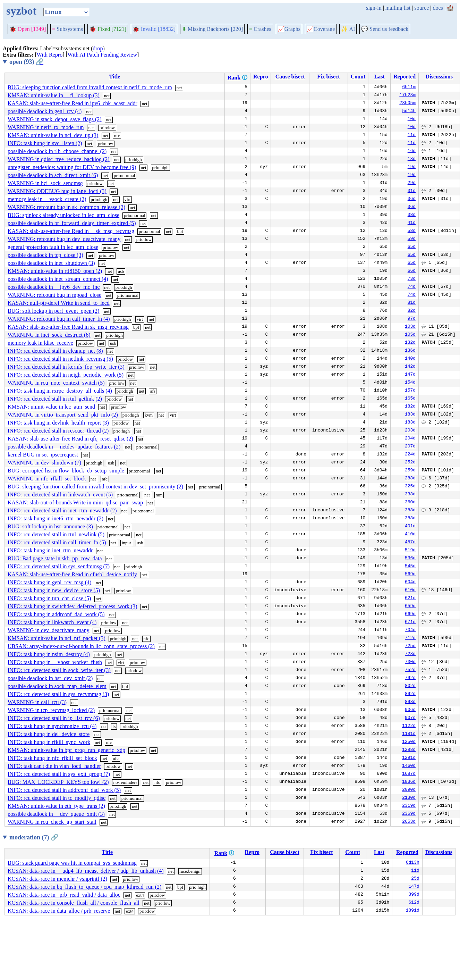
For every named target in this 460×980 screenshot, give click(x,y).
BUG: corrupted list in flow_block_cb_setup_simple (66, 471)
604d (410, 583)
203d (410, 431)
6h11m (409, 87)
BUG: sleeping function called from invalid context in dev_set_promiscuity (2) (95, 487)
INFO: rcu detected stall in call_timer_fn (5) (57, 542)
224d (410, 455)
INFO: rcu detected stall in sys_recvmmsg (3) (58, 694)
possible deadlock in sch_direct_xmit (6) (53, 175)
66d (412, 271)
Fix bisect (328, 77)
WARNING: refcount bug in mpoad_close (54, 295)
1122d (409, 726)
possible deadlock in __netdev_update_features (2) (64, 447)
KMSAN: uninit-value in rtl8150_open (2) (55, 271)
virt (127, 199)
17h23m (407, 95)
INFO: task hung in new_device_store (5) (54, 590)
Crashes (260, 29)
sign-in (374, 8)
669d (410, 614)
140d (410, 359)
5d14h (409, 111)
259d (410, 471)
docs (438, 8)
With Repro (50, 55)
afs (153, 391)
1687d (409, 774)
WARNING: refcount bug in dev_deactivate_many (64, 239)
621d (410, 598)
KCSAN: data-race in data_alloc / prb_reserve (59, 911)
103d (410, 327)
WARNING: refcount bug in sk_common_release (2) (66, 207)
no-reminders (125, 782)
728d (410, 654)
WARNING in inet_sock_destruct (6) (49, 335)
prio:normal (124, 175)
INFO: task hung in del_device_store (49, 734)
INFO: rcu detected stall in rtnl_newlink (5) (56, 534)
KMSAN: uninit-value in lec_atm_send (51, 407)
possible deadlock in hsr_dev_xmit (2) (50, 678)
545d (410, 567)
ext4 (140, 895)
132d (410, 343)
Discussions (439, 77)
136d (410, 351)
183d (410, 415)
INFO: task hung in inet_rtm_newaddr (50, 550)
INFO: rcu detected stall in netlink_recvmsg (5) (60, 359)
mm (159, 495)
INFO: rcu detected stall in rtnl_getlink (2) (55, 399)
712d (410, 638)
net (179, 88)
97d (412, 319)
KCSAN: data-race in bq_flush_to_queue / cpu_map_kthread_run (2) (84, 887)
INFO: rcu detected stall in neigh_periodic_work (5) (66, 375)
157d (410, 391)
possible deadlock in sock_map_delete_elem (57, 686)
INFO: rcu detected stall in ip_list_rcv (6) (54, 718)
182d (410, 407)
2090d (409, 790)
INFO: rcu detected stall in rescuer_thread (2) (58, 431)
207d (410, 447)
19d (412, 167)
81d (412, 303)
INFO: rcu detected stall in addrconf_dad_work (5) (64, 790)
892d (410, 694)
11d (412, 135)
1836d (409, 782)
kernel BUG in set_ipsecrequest (43, 455)
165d (410, 399)
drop (98, 48)
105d (410, 335)
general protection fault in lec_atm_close (53, 247)
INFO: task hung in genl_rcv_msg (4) (49, 582)
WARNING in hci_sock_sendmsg (45, 183)
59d (412, 239)
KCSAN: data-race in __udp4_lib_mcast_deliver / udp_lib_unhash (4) (86, 871)
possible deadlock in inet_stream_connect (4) (58, 279)
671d (410, 622)
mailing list (398, 8)
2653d (409, 822)
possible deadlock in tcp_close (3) (45, 255)
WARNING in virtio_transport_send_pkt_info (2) (63, 415)
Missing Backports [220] (212, 29)
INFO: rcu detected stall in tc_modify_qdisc (57, 798)
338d (410, 495)
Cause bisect (290, 77)
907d (410, 718)
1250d (409, 742)
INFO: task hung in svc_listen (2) (45, 143)
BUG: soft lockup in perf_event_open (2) (53, 311)
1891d (413, 911)
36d (412, 199)
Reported (404, 77)
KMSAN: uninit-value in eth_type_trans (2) (56, 806)
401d (410, 527)
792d (410, 678)
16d (412, 151)
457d (410, 543)
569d (410, 575)
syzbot (21, 11)
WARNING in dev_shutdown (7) (44, 463)
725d (410, 646)
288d (410, 479)
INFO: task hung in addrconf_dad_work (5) (56, 614)
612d (414, 903)
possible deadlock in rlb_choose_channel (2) (57, 151)
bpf (180, 231)
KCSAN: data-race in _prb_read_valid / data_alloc (64, 895)
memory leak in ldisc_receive (40, 343)
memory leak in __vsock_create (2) (47, 199)
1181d (409, 734)
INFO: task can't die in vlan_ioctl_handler (54, 766)
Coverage (321, 29)
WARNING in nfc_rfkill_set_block (47, 479)
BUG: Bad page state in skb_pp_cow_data (55, 558)
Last (380, 77)
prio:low (107, 128)
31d (412, 191)
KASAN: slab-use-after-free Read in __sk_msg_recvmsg (71, 231)
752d (410, 670)
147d (410, 375)
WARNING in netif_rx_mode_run (46, 127)
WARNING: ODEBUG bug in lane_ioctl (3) (57, 191)
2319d (409, 806)
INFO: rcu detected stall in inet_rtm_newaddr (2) (62, 510)
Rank (234, 78)
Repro (261, 77)
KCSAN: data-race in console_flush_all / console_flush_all (74, 903)
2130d (409, 798)
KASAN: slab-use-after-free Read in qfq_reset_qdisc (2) (70, 439)
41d (412, 223)
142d (410, 367)
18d (412, 159)
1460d (409, 766)
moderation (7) (34, 837)
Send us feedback (385, 29)
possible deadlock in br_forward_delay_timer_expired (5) (72, 223)
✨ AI (348, 29)
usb (121, 271)
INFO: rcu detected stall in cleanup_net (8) (55, 351)
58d (412, 231)
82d (412, 311)
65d (412, 247)
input (126, 543)
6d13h (413, 863)
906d (410, 710)
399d (414, 895)
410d (410, 535)
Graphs (289, 29)
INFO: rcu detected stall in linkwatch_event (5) (60, 495)
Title (114, 77)
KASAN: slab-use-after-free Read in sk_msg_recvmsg (68, 327)
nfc (117, 136)
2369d (409, 814)
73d (412, 279)
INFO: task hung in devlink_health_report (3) (58, 423)
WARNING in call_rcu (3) (37, 702)
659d (410, 606)
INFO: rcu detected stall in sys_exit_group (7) (59, 774)
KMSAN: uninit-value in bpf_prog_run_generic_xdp (66, 750)
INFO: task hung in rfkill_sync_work (49, 742)
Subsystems (67, 29)
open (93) (26, 62)
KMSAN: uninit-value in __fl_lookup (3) (54, 95)
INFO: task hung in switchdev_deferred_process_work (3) (73, 606)
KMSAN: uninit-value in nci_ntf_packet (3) (57, 638)
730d (410, 662)
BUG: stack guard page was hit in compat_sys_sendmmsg (72, 863)
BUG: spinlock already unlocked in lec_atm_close (63, 215)
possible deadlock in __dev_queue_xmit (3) (56, 814)
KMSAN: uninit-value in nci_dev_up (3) (53, 135)
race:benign (190, 871)
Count (358, 77)
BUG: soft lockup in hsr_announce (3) (50, 526)
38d (412, 215)
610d (410, 590)
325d (410, 487)
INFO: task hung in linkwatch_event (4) (52, 622)
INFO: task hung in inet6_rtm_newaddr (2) (56, 518)
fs (114, 726)
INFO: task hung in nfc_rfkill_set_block (52, 758)
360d (410, 503)
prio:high (134, 160)
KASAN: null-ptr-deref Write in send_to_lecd (59, 303)
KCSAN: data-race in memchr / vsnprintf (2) (57, 879)
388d (410, 511)
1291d (409, 758)
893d (410, 702)
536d (410, 559)
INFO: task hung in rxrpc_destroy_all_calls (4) (60, 391)
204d (410, 439)
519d (410, 551)
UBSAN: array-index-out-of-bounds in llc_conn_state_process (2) (81, 646)
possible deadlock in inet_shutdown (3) (51, 263)
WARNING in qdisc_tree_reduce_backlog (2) (59, 159)
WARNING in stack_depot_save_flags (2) (55, 119)
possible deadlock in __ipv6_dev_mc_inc (54, 287)
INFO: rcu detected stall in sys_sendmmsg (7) (59, 566)
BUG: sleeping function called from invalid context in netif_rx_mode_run (90, 87)
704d (410, 630)
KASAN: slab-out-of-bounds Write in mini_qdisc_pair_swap (75, 502)
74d (412, 287)
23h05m (407, 103)
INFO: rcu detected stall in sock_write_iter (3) (59, 670)
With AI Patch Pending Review (102, 55)
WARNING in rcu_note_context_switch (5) (56, 383)
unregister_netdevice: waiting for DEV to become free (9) (72, 167)
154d (410, 383)
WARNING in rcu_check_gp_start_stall (52, 822)
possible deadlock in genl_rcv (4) (45, 111)
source (422, 8)
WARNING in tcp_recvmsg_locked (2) (51, 710)
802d (410, 686)
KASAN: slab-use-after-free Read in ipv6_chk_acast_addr (73, 103)
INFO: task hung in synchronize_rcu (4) (52, 726)
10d (412, 119)
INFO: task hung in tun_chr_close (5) (49, 598)
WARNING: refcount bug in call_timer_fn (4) (59, 319)
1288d (409, 750)
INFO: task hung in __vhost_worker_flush (55, 662)
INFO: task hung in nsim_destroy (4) (49, 654)
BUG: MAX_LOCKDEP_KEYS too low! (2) (58, 782)
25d (415, 879)
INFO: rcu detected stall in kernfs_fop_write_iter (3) (66, 367)
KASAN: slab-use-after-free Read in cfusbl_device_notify (72, 574)
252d (410, 463)
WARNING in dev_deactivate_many (48, 630)
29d (412, 183)
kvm (149, 415)
